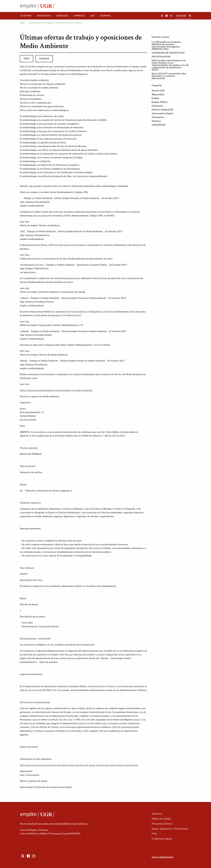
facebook (44, 59)
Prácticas (156, 121)
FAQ (154, 834)
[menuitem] (26, 16)
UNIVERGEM (159, 125)
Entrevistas (157, 106)
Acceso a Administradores (163, 857)
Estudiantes (44, 16)
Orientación (158, 117)
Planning (105, 16)
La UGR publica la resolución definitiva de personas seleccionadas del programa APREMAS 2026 (166, 45)
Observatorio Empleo (163, 113)
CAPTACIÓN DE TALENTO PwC (168, 53)
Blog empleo (158, 94)
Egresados (63, 16)
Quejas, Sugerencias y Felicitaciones (170, 829)
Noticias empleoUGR (162, 109)
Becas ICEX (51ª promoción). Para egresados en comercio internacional (169, 76)
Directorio (157, 814)
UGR (92, 16)
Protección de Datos (162, 824)
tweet (26, 59)
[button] (162, 16)
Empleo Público (160, 102)
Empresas (79, 16)
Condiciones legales (162, 839)
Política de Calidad (161, 819)
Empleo (155, 98)
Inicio (22, 23)
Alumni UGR (158, 90)
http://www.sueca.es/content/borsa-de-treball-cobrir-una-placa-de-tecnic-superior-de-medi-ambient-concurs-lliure (79, 765)
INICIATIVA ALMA (161, 56)
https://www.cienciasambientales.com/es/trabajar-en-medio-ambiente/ (56, 390)
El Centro (26, 16)
